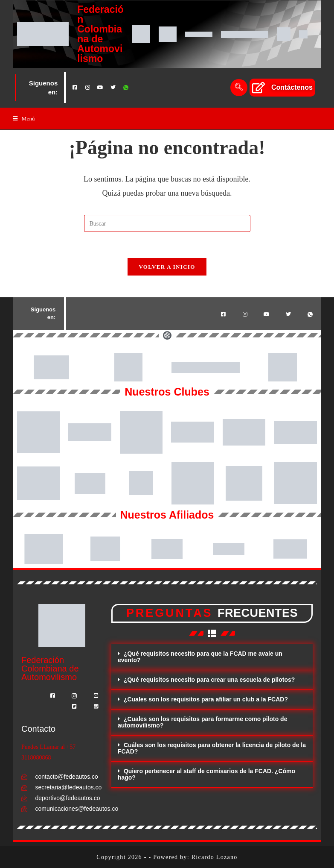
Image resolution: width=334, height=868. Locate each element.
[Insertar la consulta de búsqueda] (167, 223)
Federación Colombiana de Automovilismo (100, 34)
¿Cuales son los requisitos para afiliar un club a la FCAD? (206, 699)
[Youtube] (100, 88)
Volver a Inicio (167, 267)
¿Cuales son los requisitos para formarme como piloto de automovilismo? (203, 722)
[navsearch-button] (239, 88)
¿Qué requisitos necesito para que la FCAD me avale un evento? (200, 657)
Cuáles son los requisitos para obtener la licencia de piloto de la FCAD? (212, 748)
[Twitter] (113, 88)
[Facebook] (75, 88)
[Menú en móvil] (24, 119)
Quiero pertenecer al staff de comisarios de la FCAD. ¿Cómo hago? (206, 774)
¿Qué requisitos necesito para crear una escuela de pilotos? (209, 680)
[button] (212, 657)
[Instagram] (87, 88)
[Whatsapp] (126, 88)
